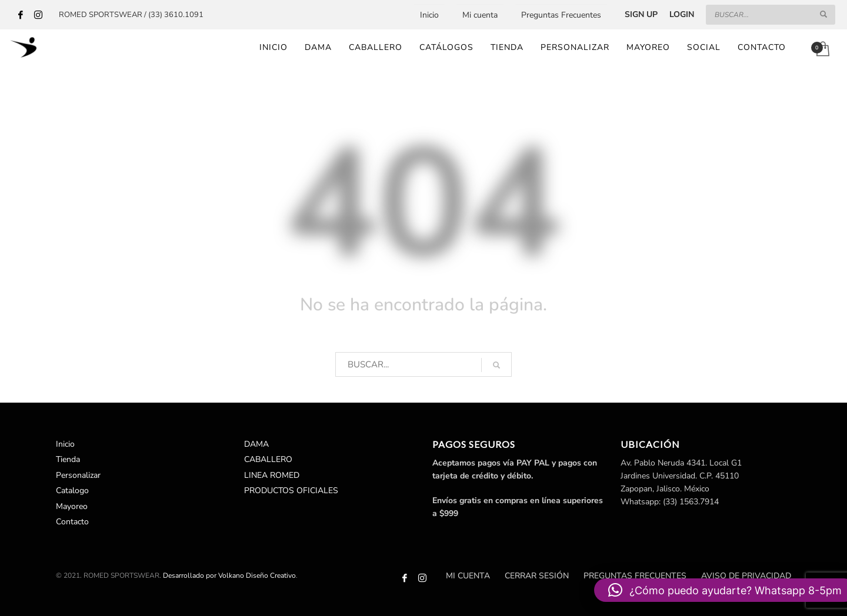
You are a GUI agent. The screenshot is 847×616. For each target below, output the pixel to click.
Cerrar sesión (537, 576)
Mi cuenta (480, 15)
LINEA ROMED (272, 475)
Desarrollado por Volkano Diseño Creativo (229, 575)
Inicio (429, 15)
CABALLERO (268, 459)
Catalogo (72, 491)
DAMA (256, 444)
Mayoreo (72, 506)
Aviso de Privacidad (746, 576)
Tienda (68, 459)
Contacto (72, 522)
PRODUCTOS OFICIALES (291, 491)
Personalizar (78, 475)
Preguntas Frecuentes (561, 15)
